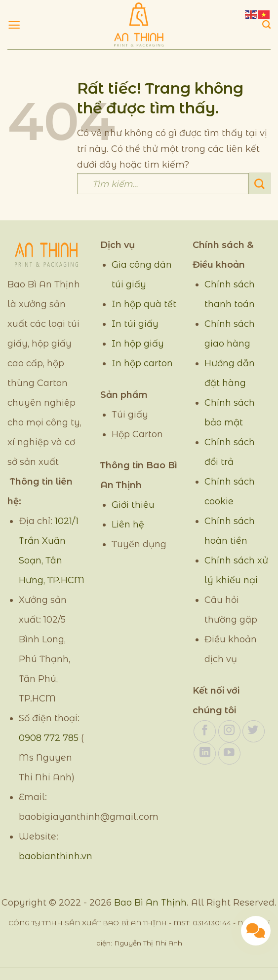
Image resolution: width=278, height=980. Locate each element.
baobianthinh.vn (56, 856)
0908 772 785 (49, 738)
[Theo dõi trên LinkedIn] (205, 753)
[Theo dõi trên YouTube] (229, 753)
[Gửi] (260, 183)
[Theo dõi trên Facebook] (205, 731)
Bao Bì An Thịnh (150, 903)
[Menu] (14, 25)
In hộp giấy (138, 344)
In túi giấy (135, 324)
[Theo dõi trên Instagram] (229, 731)
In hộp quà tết (144, 304)
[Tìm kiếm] (266, 25)
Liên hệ (128, 525)
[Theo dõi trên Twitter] (254, 731)
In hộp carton (142, 363)
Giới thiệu (133, 505)
